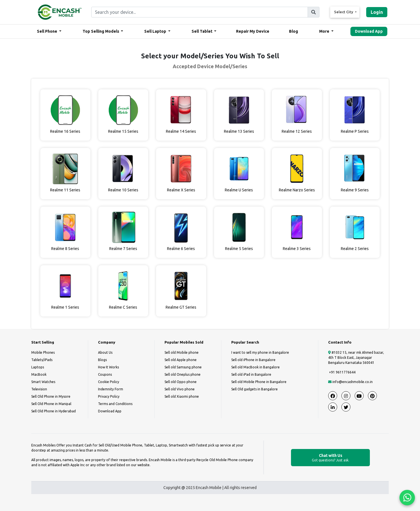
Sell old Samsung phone (183, 367)
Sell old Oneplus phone (183, 374)
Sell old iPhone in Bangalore (253, 360)
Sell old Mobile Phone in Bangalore (259, 382)
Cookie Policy (109, 382)
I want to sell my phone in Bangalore (260, 352)
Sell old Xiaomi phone (182, 396)
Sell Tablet (202, 31)
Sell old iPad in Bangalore (251, 374)
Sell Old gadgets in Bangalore (255, 389)
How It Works (108, 367)
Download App (369, 31)
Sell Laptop (156, 31)
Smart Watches (43, 382)
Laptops (38, 367)
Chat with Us (330, 458)
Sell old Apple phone (181, 360)
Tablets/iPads (42, 360)
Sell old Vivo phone (180, 389)
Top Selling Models (101, 31)
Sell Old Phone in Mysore (51, 396)
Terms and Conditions (115, 404)
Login (377, 12)
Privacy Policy (109, 396)
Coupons (105, 374)
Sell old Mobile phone (182, 352)
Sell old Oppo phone (181, 382)
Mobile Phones (43, 352)
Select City (344, 12)
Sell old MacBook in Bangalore (255, 367)
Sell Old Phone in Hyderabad (54, 411)
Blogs (102, 360)
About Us (105, 352)
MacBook (39, 374)
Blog (294, 31)
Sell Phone (47, 31)
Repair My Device (253, 31)
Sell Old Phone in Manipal (51, 404)
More (325, 31)
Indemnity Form (111, 389)
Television (39, 389)
